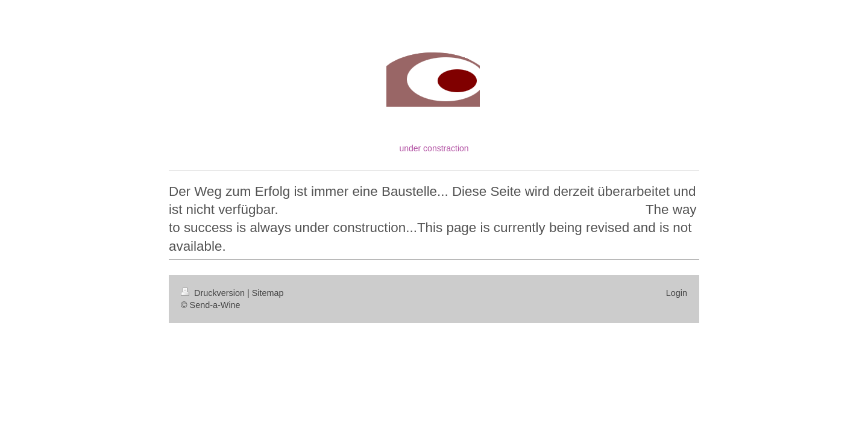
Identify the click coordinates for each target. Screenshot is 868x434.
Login (677, 293)
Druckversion (214, 293)
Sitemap (268, 293)
